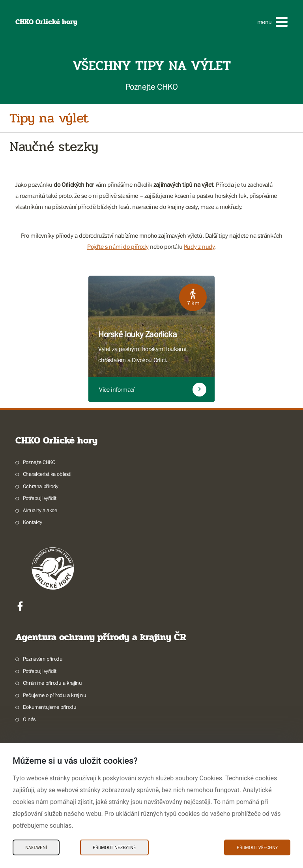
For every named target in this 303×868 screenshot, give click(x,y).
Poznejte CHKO (39, 462)
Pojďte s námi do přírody (118, 246)
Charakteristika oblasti (47, 474)
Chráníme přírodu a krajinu (52, 683)
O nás (29, 719)
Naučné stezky (54, 147)
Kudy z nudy (199, 246)
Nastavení (36, 847)
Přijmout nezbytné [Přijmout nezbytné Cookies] (114, 847)
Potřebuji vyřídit (40, 498)
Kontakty (33, 522)
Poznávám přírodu (43, 659)
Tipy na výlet (49, 118)
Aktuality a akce (40, 510)
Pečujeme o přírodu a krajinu (55, 695)
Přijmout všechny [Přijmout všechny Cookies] (257, 847)
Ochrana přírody (41, 486)
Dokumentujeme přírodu (50, 707)
